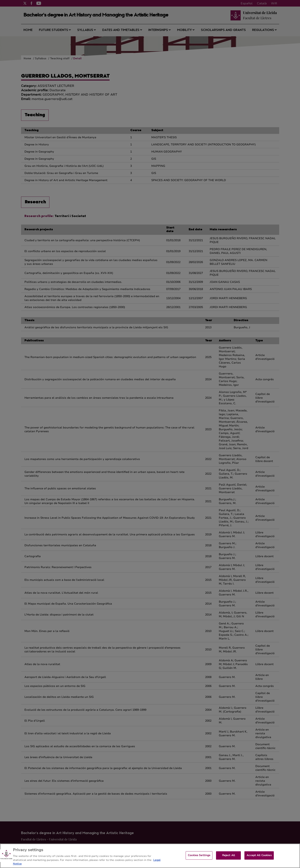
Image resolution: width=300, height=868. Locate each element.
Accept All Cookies (259, 859)
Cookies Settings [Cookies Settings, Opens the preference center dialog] (199, 859)
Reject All (229, 859)
